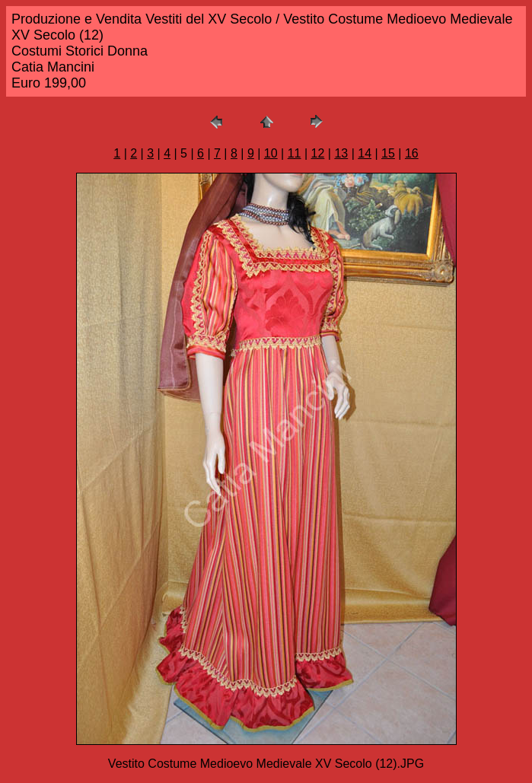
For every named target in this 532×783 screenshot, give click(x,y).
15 (388, 153)
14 (365, 153)
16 (412, 153)
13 (341, 153)
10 (271, 153)
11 (295, 153)
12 (318, 153)
